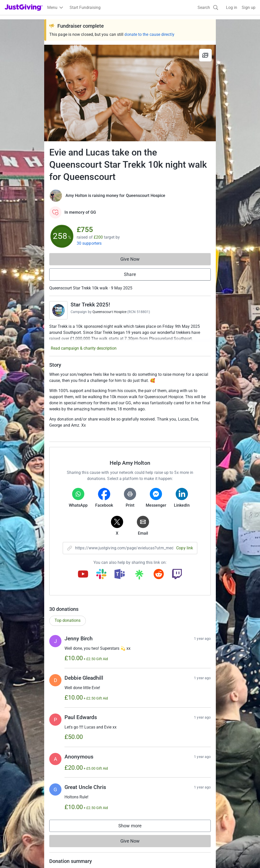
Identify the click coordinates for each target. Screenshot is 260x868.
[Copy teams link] (120, 575)
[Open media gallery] (130, 93)
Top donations (68, 620)
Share (130, 274)
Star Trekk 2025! (90, 305)
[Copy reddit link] (159, 575)
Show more (135, 827)
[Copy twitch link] (177, 575)
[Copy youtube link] (83, 575)
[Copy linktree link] (139, 576)
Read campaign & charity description (84, 348)
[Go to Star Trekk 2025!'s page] (58, 310)
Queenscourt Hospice (109, 312)
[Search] (208, 7)
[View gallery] (205, 55)
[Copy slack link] (101, 575)
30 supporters (89, 243)
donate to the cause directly (149, 34)
